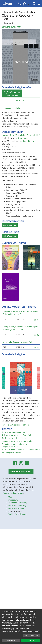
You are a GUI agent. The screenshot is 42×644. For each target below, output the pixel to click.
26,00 (12, 93)
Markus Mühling (27, 141)
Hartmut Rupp (8, 135)
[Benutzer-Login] (29, 5)
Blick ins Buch (11, 27)
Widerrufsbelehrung (17, 505)
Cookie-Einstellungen (17, 514)
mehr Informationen (32, 636)
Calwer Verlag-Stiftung (13, 493)
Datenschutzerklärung (18, 503)
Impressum (13, 500)
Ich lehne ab (11, 641)
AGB (10, 497)
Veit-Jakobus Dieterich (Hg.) (28, 135)
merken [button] (23, 100)
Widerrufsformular (16, 508)
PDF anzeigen (10, 225)
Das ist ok (30, 641)
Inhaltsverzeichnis (12, 108)
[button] (35, 319)
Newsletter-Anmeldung (21, 471)
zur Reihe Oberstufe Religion (16, 425)
